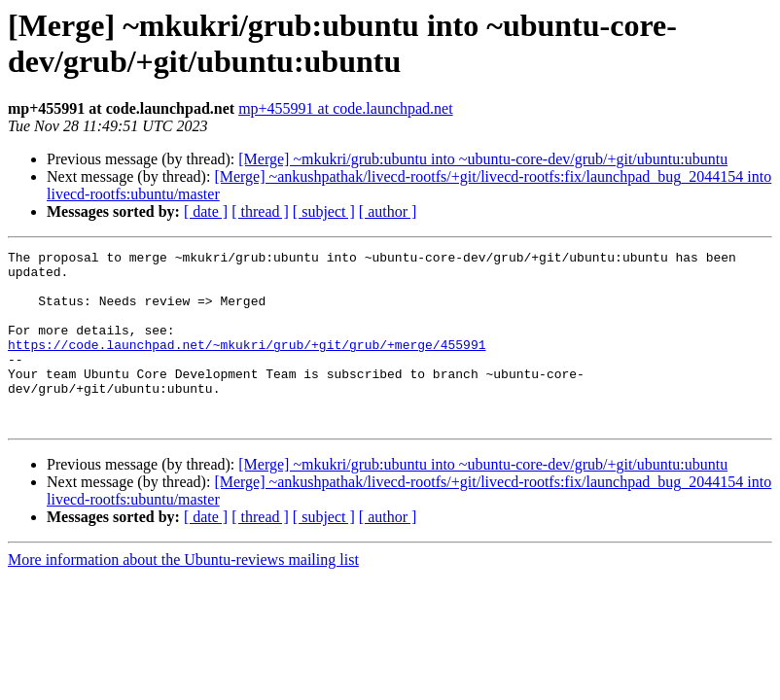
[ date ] (206, 211)
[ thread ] (260, 211)
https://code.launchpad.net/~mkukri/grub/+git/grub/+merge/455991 (247, 365)
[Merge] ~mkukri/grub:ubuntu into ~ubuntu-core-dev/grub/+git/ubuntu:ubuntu (483, 159)
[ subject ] (324, 211)
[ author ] (388, 211)
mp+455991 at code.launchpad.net (346, 108)
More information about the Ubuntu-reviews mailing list (183, 595)
